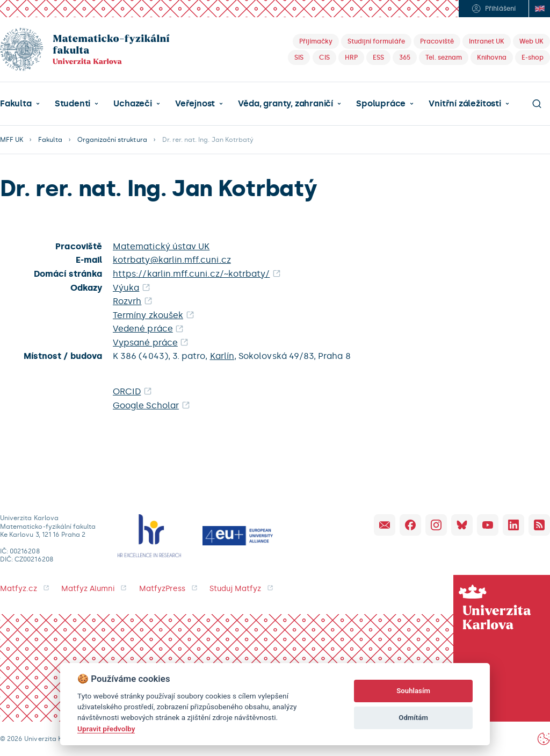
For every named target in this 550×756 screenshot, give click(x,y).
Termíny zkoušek (148, 315)
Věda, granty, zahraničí (285, 104)
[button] (20, 104)
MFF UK (12, 140)
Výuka (126, 288)
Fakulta (16, 104)
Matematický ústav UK (161, 246)
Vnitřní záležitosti (465, 104)
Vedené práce (143, 329)
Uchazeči (132, 104)
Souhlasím (413, 691)
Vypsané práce (145, 343)
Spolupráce (381, 104)
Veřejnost (195, 104)
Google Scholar (146, 405)
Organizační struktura (112, 140)
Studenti (73, 104)
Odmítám (413, 718)
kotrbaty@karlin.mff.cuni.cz (172, 260)
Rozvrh (127, 301)
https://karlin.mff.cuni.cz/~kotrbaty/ (191, 274)
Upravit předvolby (106, 729)
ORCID (127, 391)
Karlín (222, 356)
